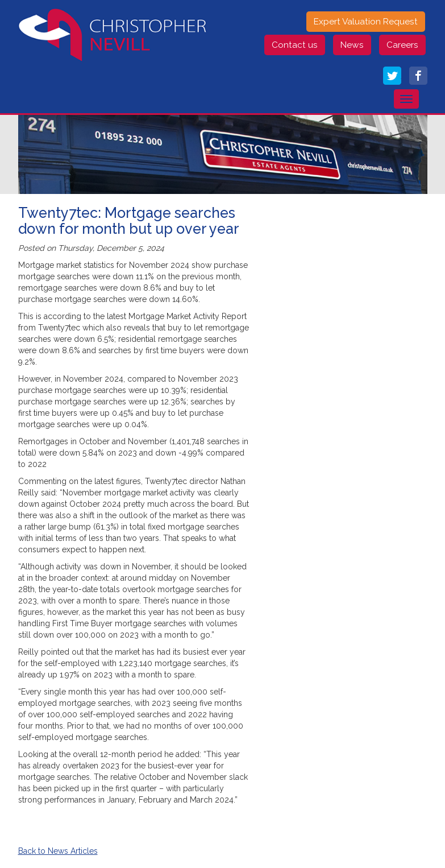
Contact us (295, 45)
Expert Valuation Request (366, 22)
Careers (402, 45)
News (352, 45)
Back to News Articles (58, 851)
